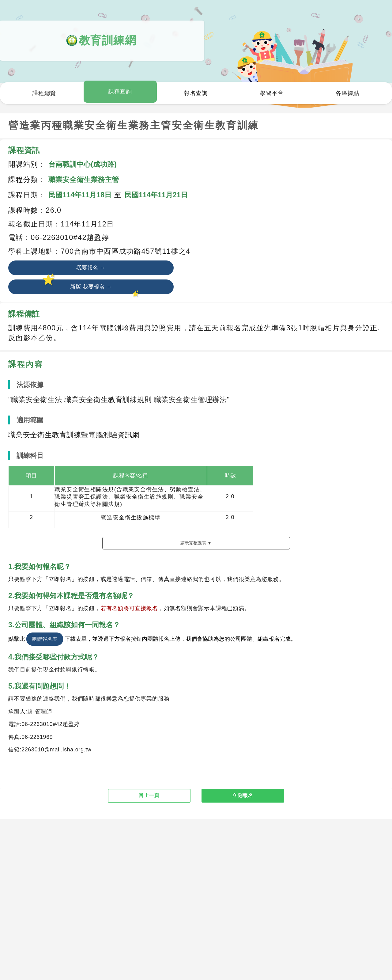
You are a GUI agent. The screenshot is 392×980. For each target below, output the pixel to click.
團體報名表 (45, 669)
